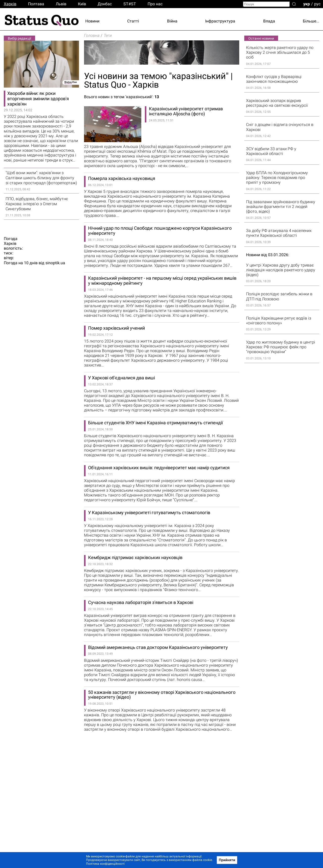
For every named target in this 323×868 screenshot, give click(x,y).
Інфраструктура (220, 21)
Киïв (82, 4)
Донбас (105, 4)
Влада (269, 21)
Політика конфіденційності (105, 864)
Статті (133, 21)
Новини (92, 21)
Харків (10, 4)
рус (317, 4)
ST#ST (130, 4)
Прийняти (227, 860)
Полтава (36, 4)
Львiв (61, 4)
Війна (172, 21)
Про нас (155, 4)
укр (307, 4)
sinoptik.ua (55, 263)
